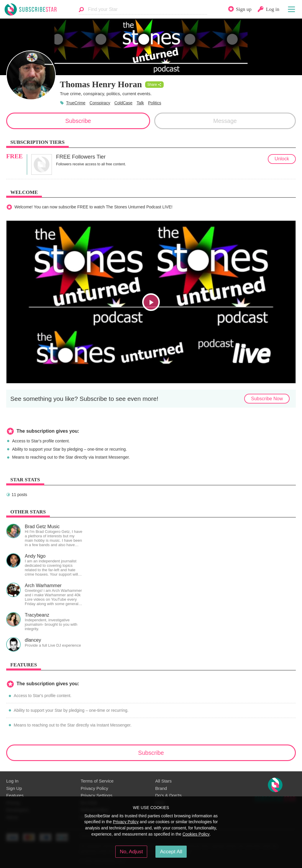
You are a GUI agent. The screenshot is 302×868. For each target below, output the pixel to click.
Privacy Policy (95, 788)
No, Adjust (131, 851)
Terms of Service (97, 781)
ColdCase (123, 103)
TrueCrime (76, 103)
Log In (12, 781)
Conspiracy (100, 103)
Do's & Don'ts (168, 795)
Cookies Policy (196, 834)
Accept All (171, 851)
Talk (140, 103)
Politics (155, 103)
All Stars (163, 781)
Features (15, 795)
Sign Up (14, 788)
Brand (161, 788)
